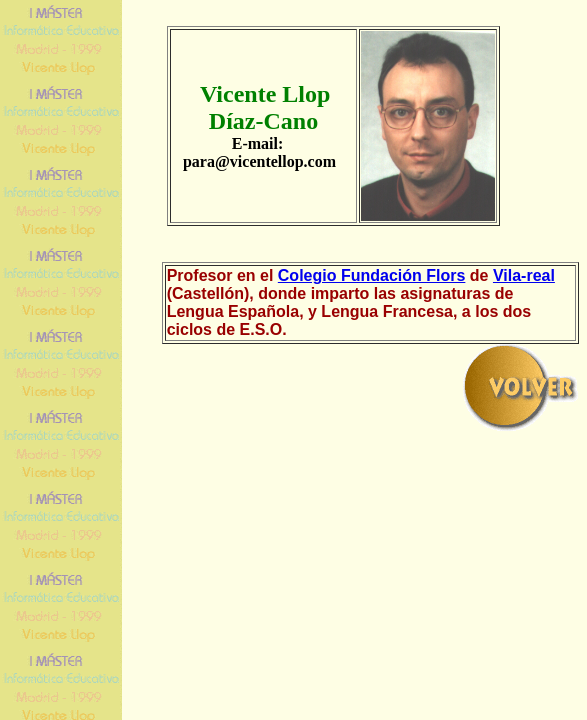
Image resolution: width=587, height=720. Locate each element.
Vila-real (524, 275)
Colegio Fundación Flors (372, 275)
